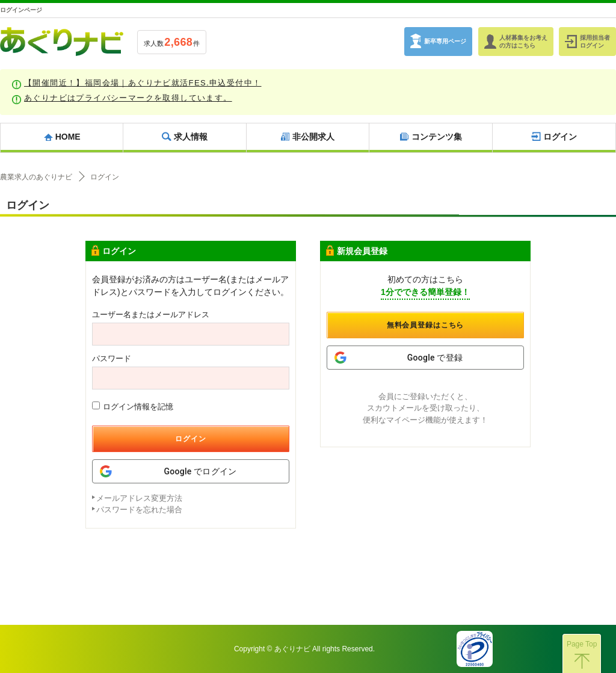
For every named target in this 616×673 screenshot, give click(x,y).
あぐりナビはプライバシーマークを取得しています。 (128, 98)
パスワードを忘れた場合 (139, 510)
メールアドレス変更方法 (139, 498)
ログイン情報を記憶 (133, 406)
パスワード (112, 358)
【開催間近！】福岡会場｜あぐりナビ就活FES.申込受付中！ (143, 83)
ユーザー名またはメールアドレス (151, 315)
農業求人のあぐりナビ (36, 177)
